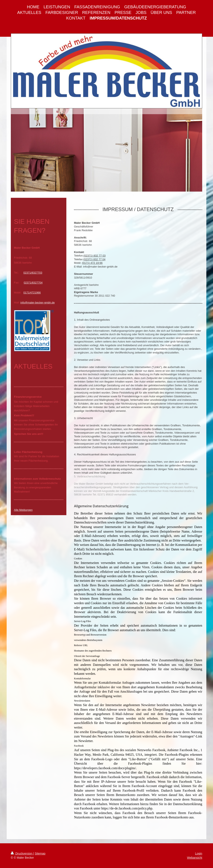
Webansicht (195, 858)
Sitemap (40, 853)
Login (199, 853)
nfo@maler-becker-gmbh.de (38, 303)
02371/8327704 (33, 283)
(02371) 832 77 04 (94, 259)
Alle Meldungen (23, 510)
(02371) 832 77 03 (94, 256)
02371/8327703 (33, 273)
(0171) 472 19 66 (92, 263)
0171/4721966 (32, 293)
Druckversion (22, 853)
